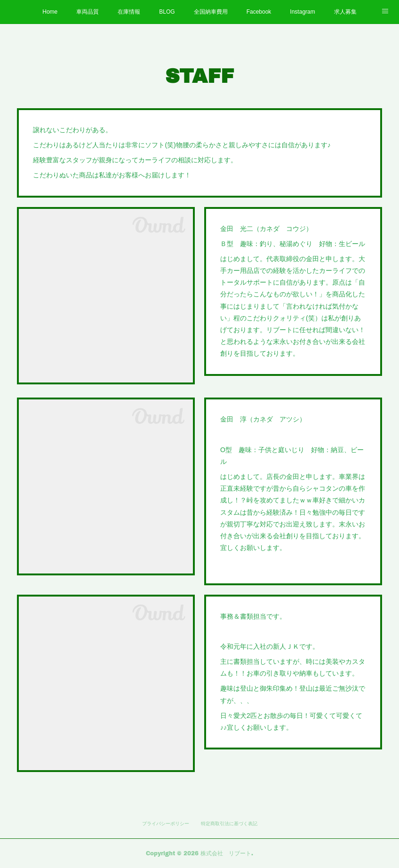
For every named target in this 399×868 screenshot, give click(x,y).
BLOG (167, 12)
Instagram (302, 12)
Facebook (259, 12)
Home (50, 12)
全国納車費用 (211, 12)
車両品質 (88, 12)
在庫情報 (129, 12)
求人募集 (345, 12)
